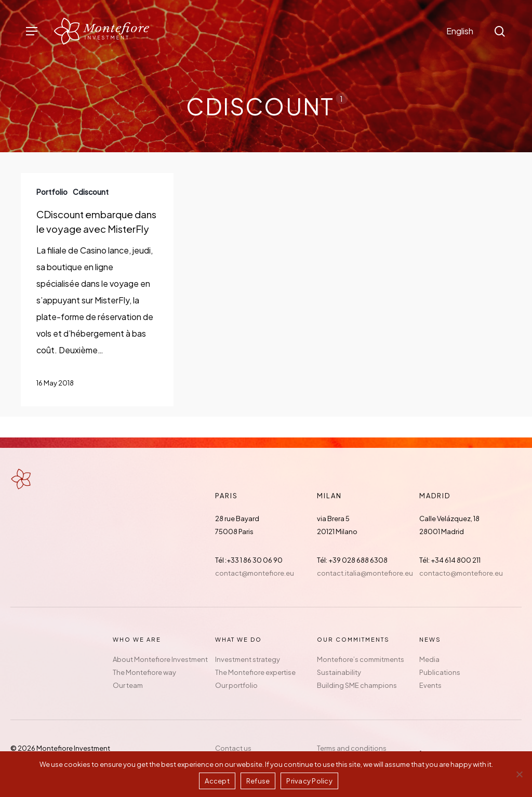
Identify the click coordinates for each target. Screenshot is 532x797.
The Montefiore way (144, 672)
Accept (217, 781)
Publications (440, 672)
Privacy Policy (309, 781)
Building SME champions (357, 685)
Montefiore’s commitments (361, 659)
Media (429, 659)
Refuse (258, 781)
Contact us (233, 748)
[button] (32, 31)
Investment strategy (248, 659)
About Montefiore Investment (160, 659)
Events (430, 685)
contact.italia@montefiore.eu (365, 573)
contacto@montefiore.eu (461, 573)
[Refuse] (519, 774)
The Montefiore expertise (255, 672)
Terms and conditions (352, 748)
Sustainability (339, 672)
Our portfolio (236, 685)
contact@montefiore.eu (255, 573)
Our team (128, 685)
